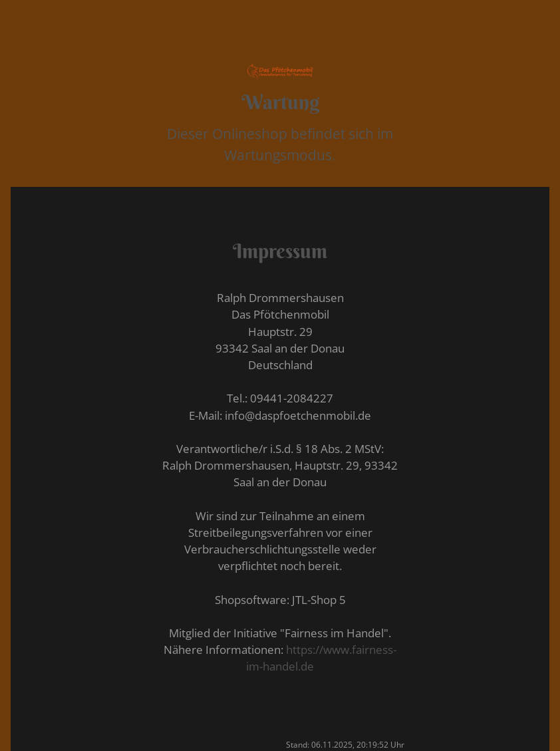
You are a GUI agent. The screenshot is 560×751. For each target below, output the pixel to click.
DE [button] (273, 37)
